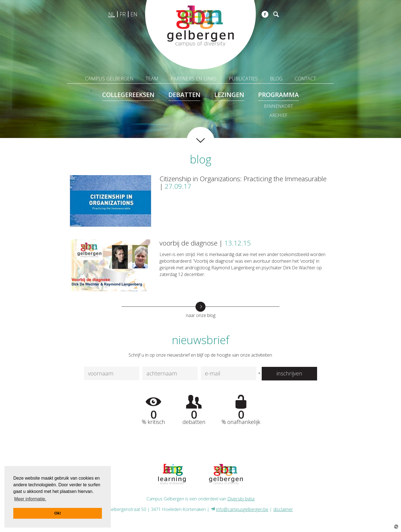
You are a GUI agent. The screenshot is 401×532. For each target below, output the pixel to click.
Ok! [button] (58, 513)
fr (123, 14)
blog (276, 78)
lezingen (229, 95)
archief (278, 115)
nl (112, 14)
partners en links (194, 78)
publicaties (243, 78)
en (134, 14)
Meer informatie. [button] (30, 499)
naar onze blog (201, 315)
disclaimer (283, 509)
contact (305, 78)
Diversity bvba (241, 499)
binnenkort (278, 106)
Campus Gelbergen (109, 78)
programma (278, 95)
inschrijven (289, 373)
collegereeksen (128, 95)
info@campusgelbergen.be (242, 509)
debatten (184, 95)
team (152, 78)
